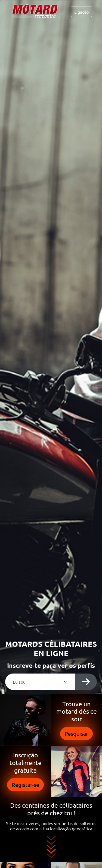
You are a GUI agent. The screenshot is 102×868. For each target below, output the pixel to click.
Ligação (81, 12)
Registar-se (25, 785)
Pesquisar (76, 733)
